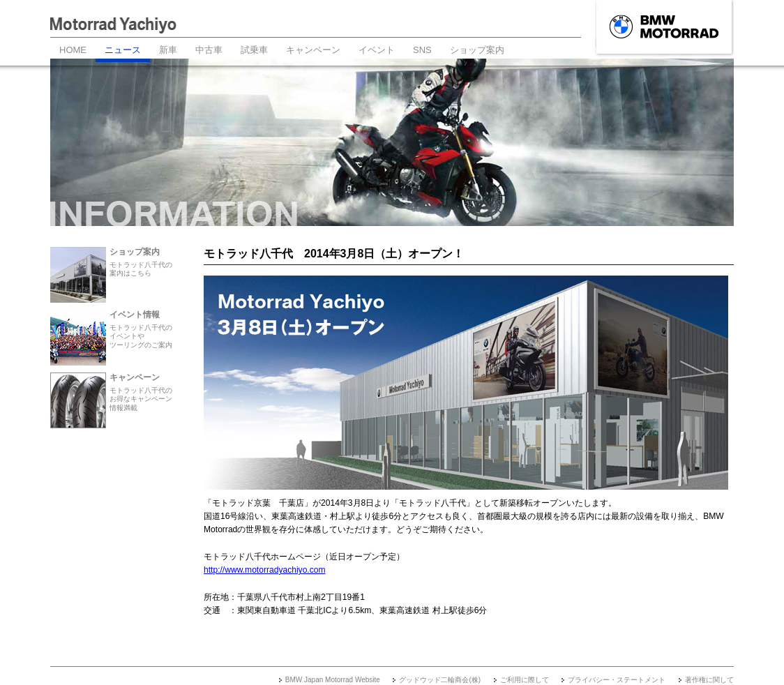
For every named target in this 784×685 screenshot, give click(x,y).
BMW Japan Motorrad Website (333, 680)
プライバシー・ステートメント (617, 680)
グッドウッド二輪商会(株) (440, 680)
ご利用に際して (525, 680)
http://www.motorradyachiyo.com (265, 570)
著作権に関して (709, 680)
